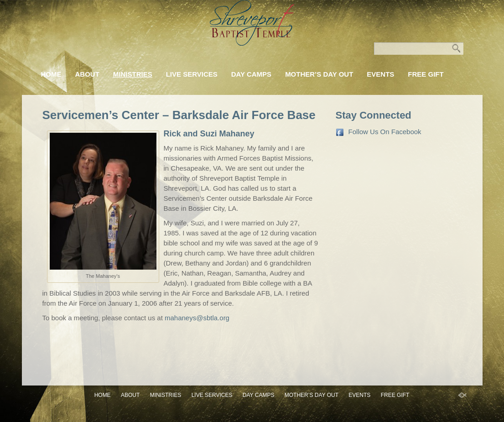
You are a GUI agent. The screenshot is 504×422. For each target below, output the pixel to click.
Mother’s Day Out (319, 74)
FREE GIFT (426, 74)
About (87, 74)
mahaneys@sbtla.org (197, 318)
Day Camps (251, 74)
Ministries (133, 74)
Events (380, 74)
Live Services (192, 74)
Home (51, 74)
